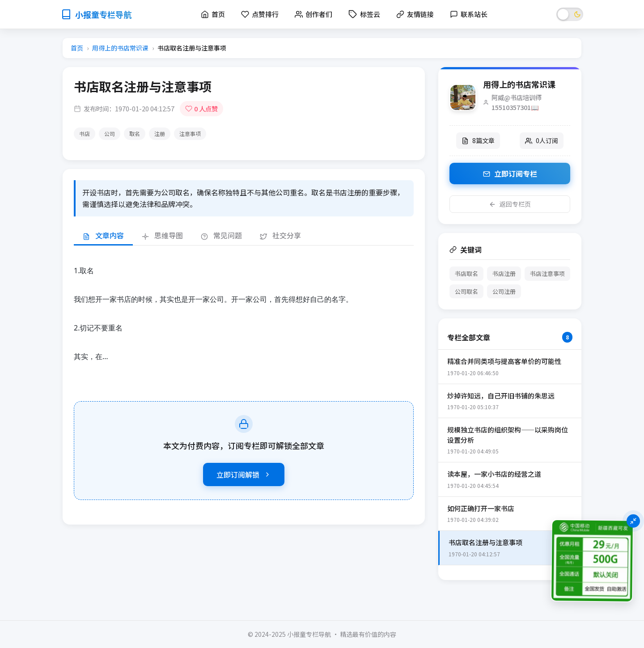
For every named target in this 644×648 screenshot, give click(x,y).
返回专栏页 (510, 204)
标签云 (364, 14)
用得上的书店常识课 (120, 48)
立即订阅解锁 (244, 474)
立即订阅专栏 (510, 174)
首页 (77, 48)
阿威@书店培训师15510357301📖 (517, 102)
